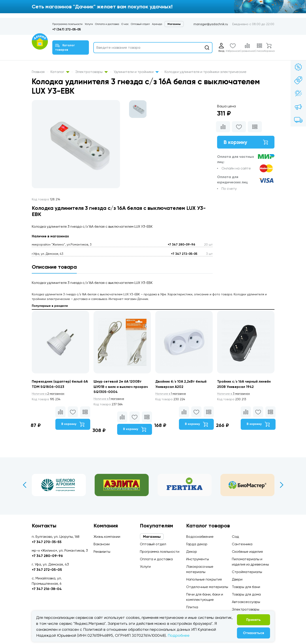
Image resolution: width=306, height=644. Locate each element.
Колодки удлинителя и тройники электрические (206, 72)
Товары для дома (246, 594)
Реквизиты (102, 552)
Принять (253, 620)
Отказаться (253, 633)
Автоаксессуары (246, 602)
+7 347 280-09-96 (181, 245)
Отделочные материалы (207, 587)
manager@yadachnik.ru (211, 24)
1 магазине (110, 399)
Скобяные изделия (247, 552)
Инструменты (198, 559)
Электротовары (91, 72)
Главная (38, 72)
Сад (235, 537)
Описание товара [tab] (54, 267)
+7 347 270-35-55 (47, 542)
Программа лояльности (67, 24)
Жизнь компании (107, 537)
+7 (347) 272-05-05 (67, 29)
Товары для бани (246, 587)
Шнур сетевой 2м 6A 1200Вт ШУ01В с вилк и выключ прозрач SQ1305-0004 (122, 387)
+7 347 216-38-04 (47, 589)
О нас (125, 24)
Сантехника (242, 544)
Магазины (174, 24)
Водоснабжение (200, 537)
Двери (237, 579)
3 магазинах (234, 394)
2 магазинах (49, 394)
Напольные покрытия (204, 579)
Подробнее (179, 635)
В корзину (246, 142)
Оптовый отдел (140, 24)
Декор (192, 552)
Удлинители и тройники (136, 72)
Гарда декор (197, 544)
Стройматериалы (247, 572)
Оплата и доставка (107, 24)
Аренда (157, 24)
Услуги (89, 24)
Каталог (60, 72)
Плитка (192, 607)
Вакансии (102, 544)
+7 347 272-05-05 (184, 254)
